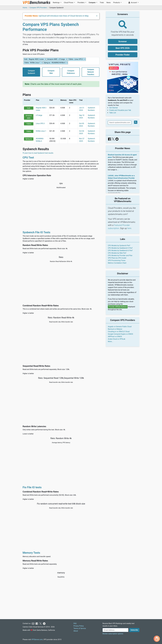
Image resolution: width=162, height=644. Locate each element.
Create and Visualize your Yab (120, 110)
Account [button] (133, 3)
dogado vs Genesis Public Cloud (120, 327)
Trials (102, 3)
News (108, 3)
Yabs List (113, 113)
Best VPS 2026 (123, 48)
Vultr (29, 108)
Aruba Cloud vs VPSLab (117, 339)
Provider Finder (123, 55)
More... (110, 341)
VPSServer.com (37, 639)
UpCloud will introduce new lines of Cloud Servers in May (64, 16)
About (76, 631)
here (129, 228)
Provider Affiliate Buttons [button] (118, 307)
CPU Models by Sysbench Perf (119, 246)
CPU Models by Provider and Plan (120, 255)
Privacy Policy (79, 626)
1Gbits (29, 124)
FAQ (75, 623)
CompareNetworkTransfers (91, 72)
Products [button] (117, 3)
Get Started (113, 108)
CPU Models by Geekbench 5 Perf (120, 248)
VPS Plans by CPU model (117, 258)
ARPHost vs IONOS (115, 337)
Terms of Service (80, 628)
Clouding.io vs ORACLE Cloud (119, 332)
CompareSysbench (31, 72)
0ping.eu (29, 139)
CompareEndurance (71, 72)
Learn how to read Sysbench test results (39, 153)
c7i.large (39, 115)
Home (25, 8)
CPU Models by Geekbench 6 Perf (120, 251)
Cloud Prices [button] (69, 3)
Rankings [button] (56, 3)
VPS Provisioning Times (117, 260)
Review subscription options (113, 634)
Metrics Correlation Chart (117, 263)
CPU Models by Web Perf (117, 253)
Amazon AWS (29, 117)
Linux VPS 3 (40, 123)
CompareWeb (51, 72)
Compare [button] (92, 3)
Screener (123, 41)
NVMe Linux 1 (41, 131)
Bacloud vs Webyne (115, 329)
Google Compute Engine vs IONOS (120, 334)
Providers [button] (81, 3)
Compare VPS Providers (38, 8)
